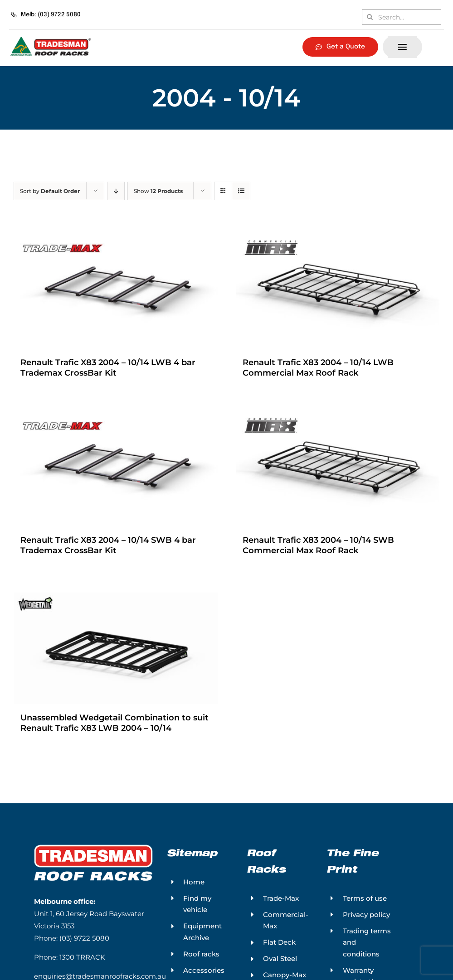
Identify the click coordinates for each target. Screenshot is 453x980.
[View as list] (241, 191)
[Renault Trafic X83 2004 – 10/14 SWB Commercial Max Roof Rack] (338, 468)
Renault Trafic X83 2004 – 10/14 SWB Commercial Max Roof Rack (318, 548)
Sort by (50, 191)
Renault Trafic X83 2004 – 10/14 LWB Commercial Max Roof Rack (318, 369)
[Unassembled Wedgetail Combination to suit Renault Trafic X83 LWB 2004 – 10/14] (116, 647)
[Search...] (402, 17)
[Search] (370, 17)
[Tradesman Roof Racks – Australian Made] (51, 38)
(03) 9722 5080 (84, 942)
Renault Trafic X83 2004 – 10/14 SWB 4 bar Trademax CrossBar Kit (108, 548)
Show (158, 191)
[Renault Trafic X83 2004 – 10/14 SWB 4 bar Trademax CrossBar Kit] (116, 468)
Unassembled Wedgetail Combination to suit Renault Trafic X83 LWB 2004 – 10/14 (114, 727)
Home (194, 886)
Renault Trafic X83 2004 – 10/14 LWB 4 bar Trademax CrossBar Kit (108, 369)
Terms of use (365, 902)
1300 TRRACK (82, 961)
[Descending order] (116, 191)
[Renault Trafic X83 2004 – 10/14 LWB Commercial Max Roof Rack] (338, 289)
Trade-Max (281, 902)
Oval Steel (280, 963)
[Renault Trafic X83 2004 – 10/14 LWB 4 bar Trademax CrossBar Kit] (116, 289)
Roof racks (201, 958)
